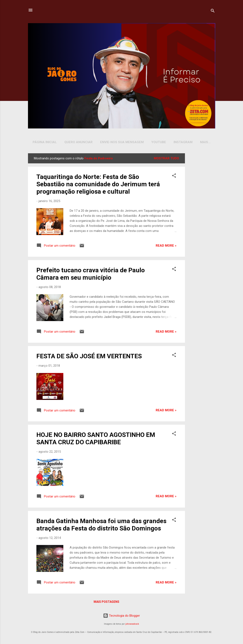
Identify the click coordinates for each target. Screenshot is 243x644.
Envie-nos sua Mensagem (122, 142)
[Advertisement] (201, 217)
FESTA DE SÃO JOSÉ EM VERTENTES (89, 357)
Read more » (166, 246)
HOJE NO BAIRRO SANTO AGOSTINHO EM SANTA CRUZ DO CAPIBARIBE (96, 439)
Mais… (205, 142)
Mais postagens (106, 603)
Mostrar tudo (166, 159)
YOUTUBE (159, 142)
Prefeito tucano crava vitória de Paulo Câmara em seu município (91, 275)
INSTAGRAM (183, 142)
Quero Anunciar (78, 142)
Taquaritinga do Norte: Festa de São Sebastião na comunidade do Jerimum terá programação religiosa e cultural (98, 185)
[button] (174, 177)
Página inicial (45, 142)
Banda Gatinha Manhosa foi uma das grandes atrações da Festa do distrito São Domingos (101, 525)
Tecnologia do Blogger (121, 616)
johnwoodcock (132, 625)
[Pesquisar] (213, 11)
